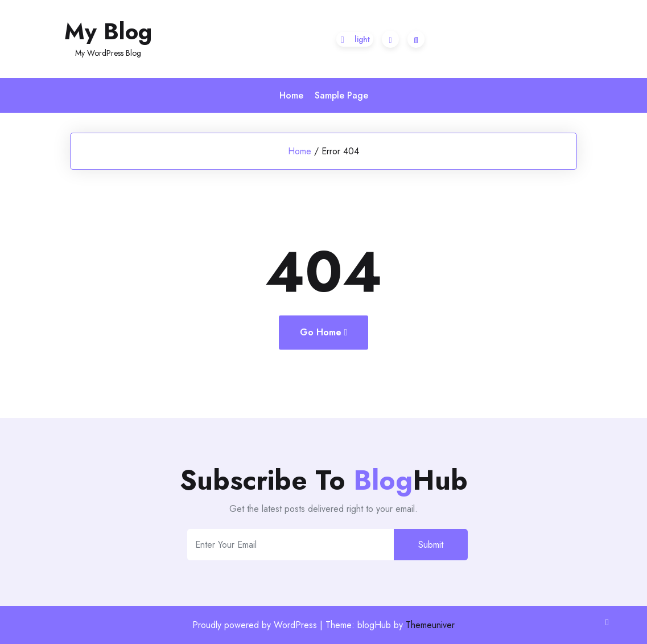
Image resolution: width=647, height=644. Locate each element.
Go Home (324, 332)
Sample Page (341, 95)
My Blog (108, 31)
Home (291, 95)
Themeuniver (430, 625)
